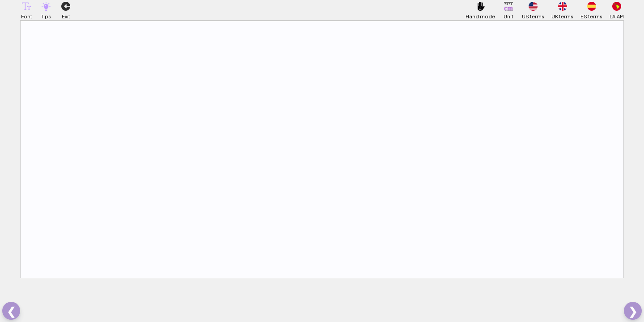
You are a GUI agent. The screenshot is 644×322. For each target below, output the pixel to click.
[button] (26, 6)
